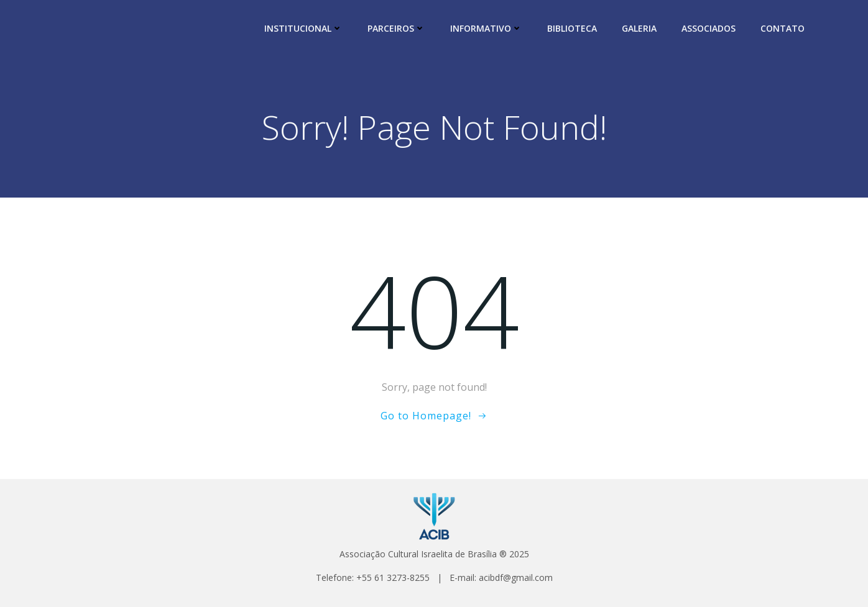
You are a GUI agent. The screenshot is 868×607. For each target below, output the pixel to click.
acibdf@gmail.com (516, 577)
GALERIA (639, 28)
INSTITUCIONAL (303, 28)
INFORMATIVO (486, 28)
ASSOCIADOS (709, 28)
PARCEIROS (396, 28)
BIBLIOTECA (572, 28)
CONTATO (783, 28)
